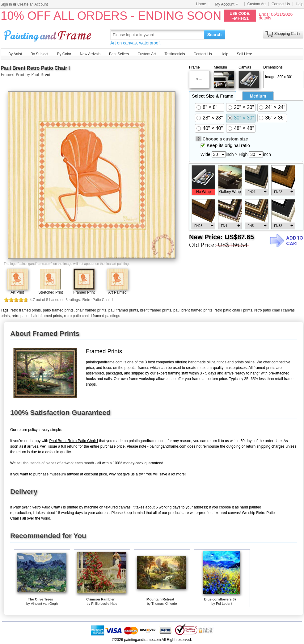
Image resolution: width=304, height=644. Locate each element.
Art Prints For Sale (49, 34)
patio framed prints (58, 310)
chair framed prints (91, 310)
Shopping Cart (286, 34)
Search (215, 35)
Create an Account (33, 4)
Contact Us (281, 4)
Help (300, 4)
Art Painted (117, 292)
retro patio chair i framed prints (37, 316)
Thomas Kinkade (164, 604)
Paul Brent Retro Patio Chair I (35, 68)
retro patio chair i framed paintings (92, 316)
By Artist (15, 54)
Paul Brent (41, 74)
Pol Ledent (224, 604)
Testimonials (175, 54)
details (265, 18)
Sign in (6, 4)
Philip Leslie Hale (104, 604)
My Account (227, 4)
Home (201, 4)
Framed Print (84, 292)
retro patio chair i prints (233, 310)
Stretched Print (51, 292)
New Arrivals (90, 54)
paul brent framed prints (193, 310)
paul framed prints (123, 310)
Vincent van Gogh (44, 604)
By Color (64, 54)
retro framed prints (26, 310)
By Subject (39, 54)
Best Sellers (119, 54)
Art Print (17, 292)
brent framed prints (156, 310)
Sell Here (245, 54)
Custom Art (257, 4)
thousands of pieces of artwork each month (59, 463)
